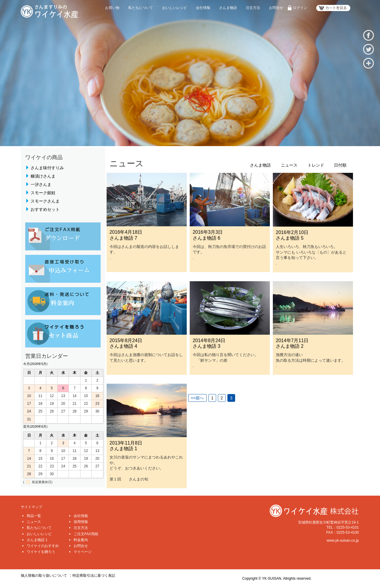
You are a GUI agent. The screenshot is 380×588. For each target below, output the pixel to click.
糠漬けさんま (43, 176)
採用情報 (81, 522)
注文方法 (253, 8)
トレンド (316, 165)
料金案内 (81, 540)
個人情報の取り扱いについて (44, 576)
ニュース (289, 165)
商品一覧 (34, 516)
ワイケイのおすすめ (43, 546)
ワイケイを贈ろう (41, 552)
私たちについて (141, 8)
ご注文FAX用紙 (86, 534)
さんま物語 (228, 8)
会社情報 (203, 8)
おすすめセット (45, 209)
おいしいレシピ (175, 8)
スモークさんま (45, 201)
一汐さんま (41, 184)
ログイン (300, 8)
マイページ (83, 552)
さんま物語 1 (37, 540)
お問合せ (276, 8)
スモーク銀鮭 (43, 193)
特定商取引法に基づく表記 (94, 576)
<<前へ (197, 398)
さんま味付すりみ (47, 168)
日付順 (340, 165)
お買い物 (112, 8)
